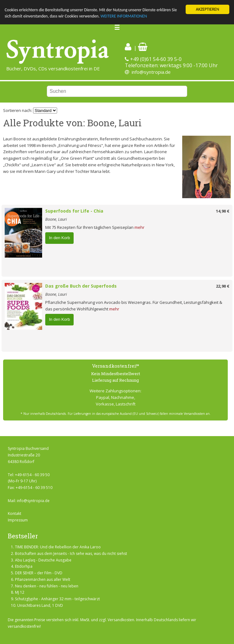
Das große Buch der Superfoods (81, 286)
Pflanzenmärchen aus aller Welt (43, 579)
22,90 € (223, 286)
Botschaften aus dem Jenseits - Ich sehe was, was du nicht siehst (71, 553)
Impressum (18, 520)
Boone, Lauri (56, 219)
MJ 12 (20, 592)
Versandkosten (121, 620)
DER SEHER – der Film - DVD (39, 573)
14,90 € (223, 211)
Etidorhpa (24, 566)
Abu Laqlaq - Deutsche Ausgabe (43, 560)
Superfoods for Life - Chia (74, 211)
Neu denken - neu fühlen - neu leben (47, 586)
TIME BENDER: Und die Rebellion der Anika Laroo (58, 547)
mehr (139, 227)
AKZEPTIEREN (207, 9)
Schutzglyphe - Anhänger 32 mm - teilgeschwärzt (57, 599)
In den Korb (59, 238)
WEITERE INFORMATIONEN (124, 16)
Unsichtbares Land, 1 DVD (40, 605)
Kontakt (15, 513)
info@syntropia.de (151, 72)
